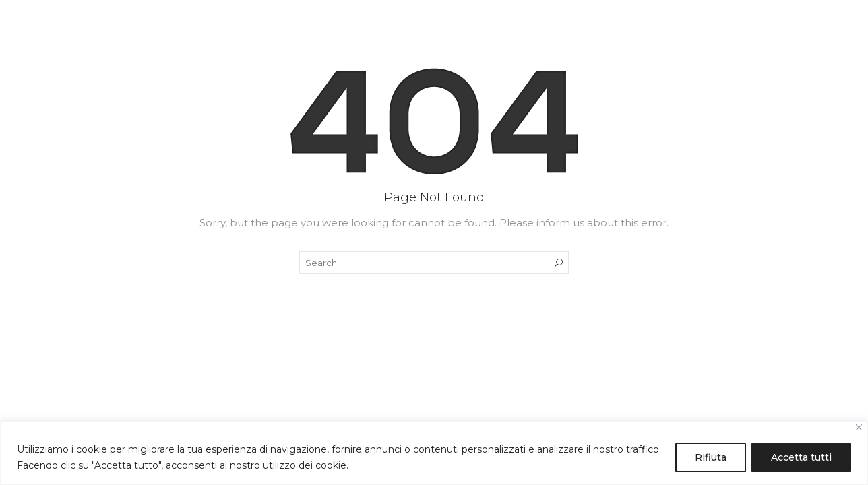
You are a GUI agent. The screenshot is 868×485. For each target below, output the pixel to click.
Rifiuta (711, 457)
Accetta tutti (801, 457)
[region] (434, 453)
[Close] (859, 427)
